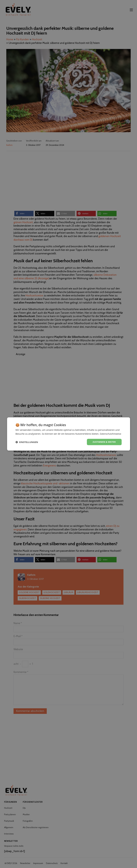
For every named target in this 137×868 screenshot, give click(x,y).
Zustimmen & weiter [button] (103, 444)
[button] (27, 444)
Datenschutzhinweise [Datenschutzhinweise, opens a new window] (35, 435)
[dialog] (69, 434)
